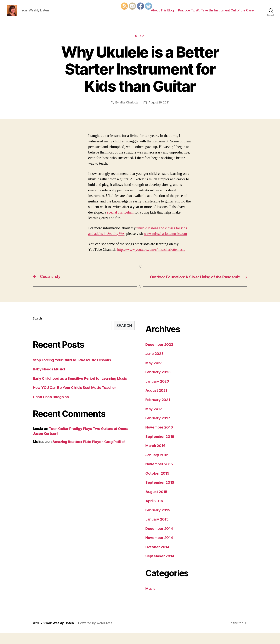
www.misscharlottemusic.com (168, 239)
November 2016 (160, 438)
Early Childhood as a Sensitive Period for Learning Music (82, 389)
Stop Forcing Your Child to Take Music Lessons (74, 371)
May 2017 (154, 420)
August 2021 (157, 401)
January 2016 (158, 466)
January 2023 (158, 392)
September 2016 (160, 447)
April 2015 (155, 512)
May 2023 (154, 374)
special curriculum (121, 218)
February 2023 (158, 383)
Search (37, 329)
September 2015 (160, 493)
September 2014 (160, 567)
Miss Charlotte (129, 108)
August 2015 (157, 502)
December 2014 (160, 539)
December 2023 (160, 355)
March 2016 (156, 456)
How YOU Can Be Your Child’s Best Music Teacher (76, 398)
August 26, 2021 (159, 108)
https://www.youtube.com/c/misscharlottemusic (153, 255)
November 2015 (160, 475)
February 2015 (158, 521)
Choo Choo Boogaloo (52, 408)
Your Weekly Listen (60, 634)
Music (140, 42)
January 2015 (157, 530)
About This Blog (162, 13)
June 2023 (155, 364)
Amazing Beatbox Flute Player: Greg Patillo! (90, 452)
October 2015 (158, 484)
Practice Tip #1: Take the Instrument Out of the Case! (216, 13)
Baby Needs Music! (50, 380)
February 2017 (158, 429)
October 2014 (158, 558)
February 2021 (158, 410)
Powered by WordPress (96, 634)
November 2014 (160, 548)
